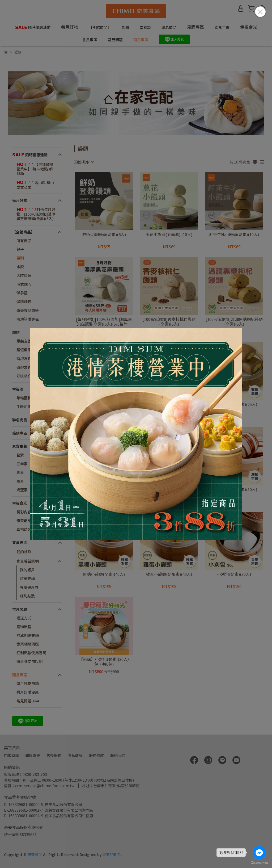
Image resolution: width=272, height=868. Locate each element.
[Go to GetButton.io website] (259, 863)
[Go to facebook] (259, 853)
